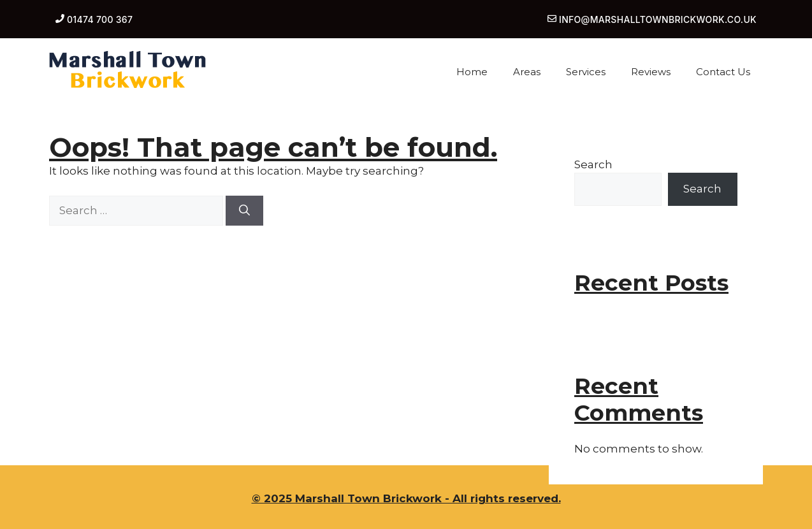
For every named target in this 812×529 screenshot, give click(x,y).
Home (472, 72)
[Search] (244, 211)
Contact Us (723, 72)
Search (593, 164)
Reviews (651, 72)
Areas (527, 72)
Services (586, 72)
